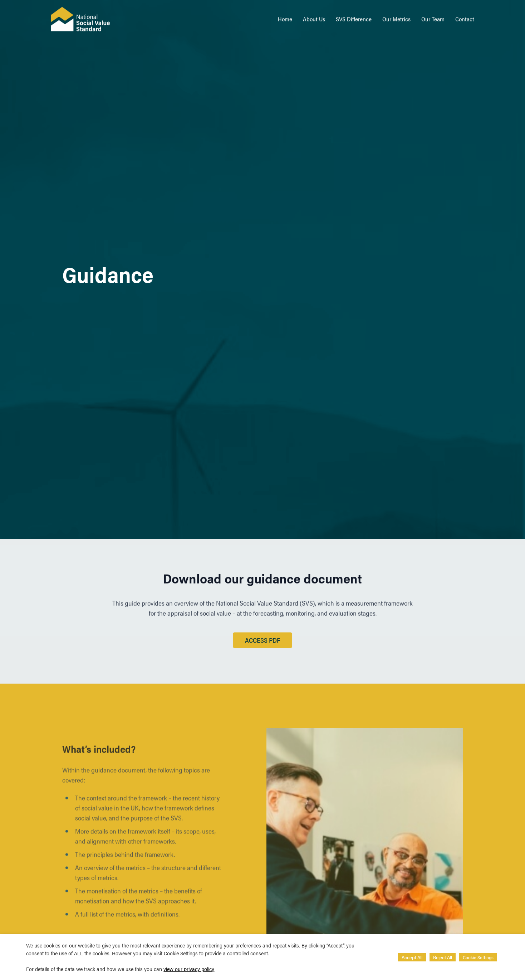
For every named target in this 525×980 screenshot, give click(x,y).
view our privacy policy (189, 969)
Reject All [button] (443, 957)
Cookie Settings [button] (478, 957)
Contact (465, 16)
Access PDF (262, 643)
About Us (314, 16)
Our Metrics (396, 16)
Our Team (433, 16)
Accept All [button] (412, 957)
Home (285, 16)
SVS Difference (354, 16)
